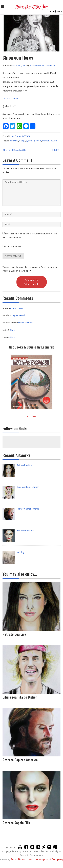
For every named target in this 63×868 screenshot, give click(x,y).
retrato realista (17, 308)
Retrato (54, 141)
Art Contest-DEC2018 (21, 136)
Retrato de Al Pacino (14, 150)
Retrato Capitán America (20, 760)
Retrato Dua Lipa (14, 634)
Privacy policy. (37, 855)
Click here (32, 416)
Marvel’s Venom (25, 323)
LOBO (56, 150)
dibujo (22, 141)
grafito (29, 141)
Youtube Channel (10, 98)
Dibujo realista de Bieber (20, 697)
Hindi (53, 11)
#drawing (14, 141)
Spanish (60, 11)
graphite (37, 141)
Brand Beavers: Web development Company (37, 859)
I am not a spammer (13, 246)
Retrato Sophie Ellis (16, 823)
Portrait (46, 141)
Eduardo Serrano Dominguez (43, 66)
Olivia (12, 330)
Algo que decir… (20, 315)
